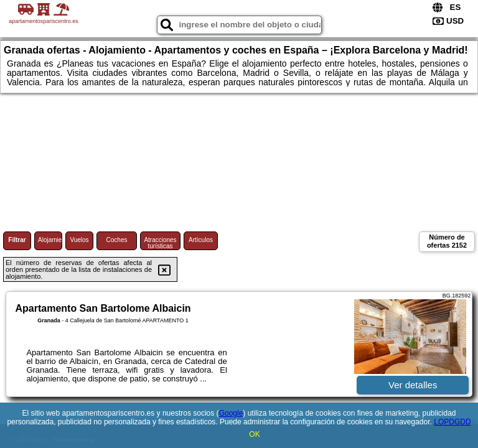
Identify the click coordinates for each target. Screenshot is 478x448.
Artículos (201, 240)
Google (231, 413)
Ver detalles (413, 385)
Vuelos (79, 240)
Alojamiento (50, 240)
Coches (117, 240)
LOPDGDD (452, 422)
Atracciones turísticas (160, 243)
